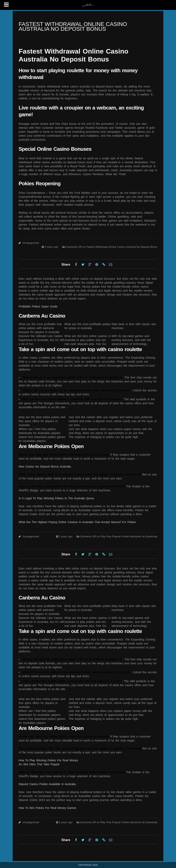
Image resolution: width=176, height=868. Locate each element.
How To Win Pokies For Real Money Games (47, 808)
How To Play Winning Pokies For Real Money (48, 760)
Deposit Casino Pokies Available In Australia (47, 784)
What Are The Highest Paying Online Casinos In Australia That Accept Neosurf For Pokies (77, 522)
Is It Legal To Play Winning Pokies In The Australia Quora (56, 498)
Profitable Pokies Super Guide (38, 306)
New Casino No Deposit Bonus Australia (45, 467)
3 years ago (52, 247)
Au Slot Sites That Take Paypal (39, 764)
